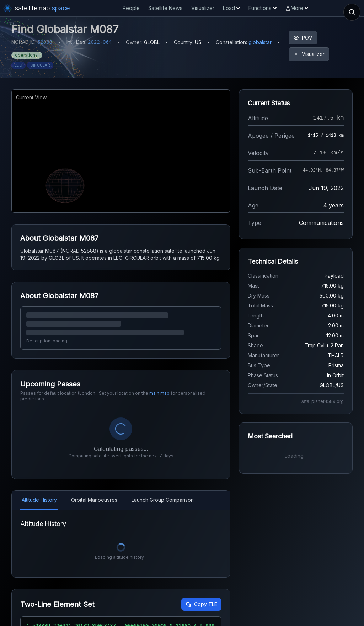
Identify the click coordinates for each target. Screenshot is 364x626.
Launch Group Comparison (163, 500)
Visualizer (203, 8)
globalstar (260, 42)
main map (159, 393)
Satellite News (165, 8)
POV (303, 38)
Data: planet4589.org (322, 401)
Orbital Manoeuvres (94, 500)
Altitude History (39, 500)
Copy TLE (201, 604)
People (131, 8)
